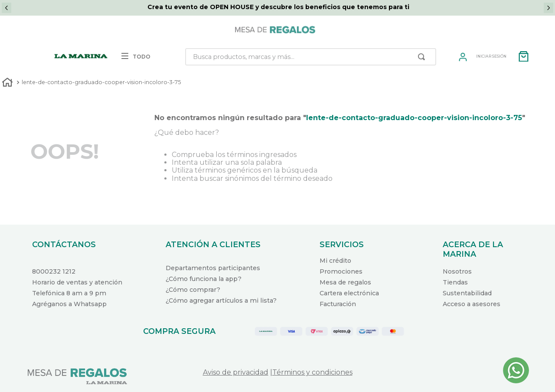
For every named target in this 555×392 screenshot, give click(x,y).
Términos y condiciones (312, 372)
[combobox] (310, 57)
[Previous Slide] (7, 8)
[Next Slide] (548, 8)
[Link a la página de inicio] (7, 83)
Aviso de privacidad (236, 372)
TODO (136, 57)
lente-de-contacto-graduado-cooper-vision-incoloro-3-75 (101, 82)
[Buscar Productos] (423, 57)
